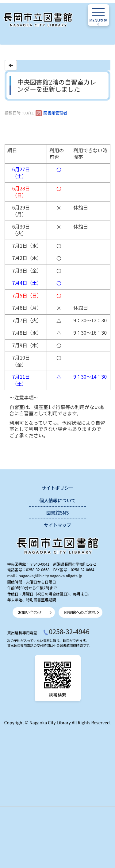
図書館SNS (58, 513)
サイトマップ (57, 525)
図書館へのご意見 (80, 612)
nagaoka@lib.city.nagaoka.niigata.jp (50, 576)
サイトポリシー (57, 488)
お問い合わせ (30, 612)
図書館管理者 (51, 113)
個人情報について (57, 500)
